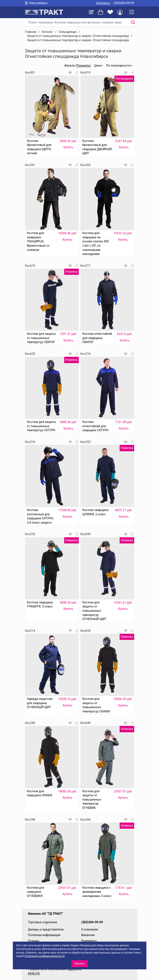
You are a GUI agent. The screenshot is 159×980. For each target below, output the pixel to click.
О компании (90, 929)
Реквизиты (89, 941)
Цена (97, 66)
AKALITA (34, 973)
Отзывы (34, 941)
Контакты (103, 3)
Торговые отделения (43, 922)
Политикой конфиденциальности (45, 956)
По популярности (118, 66)
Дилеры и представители (46, 929)
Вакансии (88, 935)
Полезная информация (44, 935)
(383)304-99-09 (124, 3)
